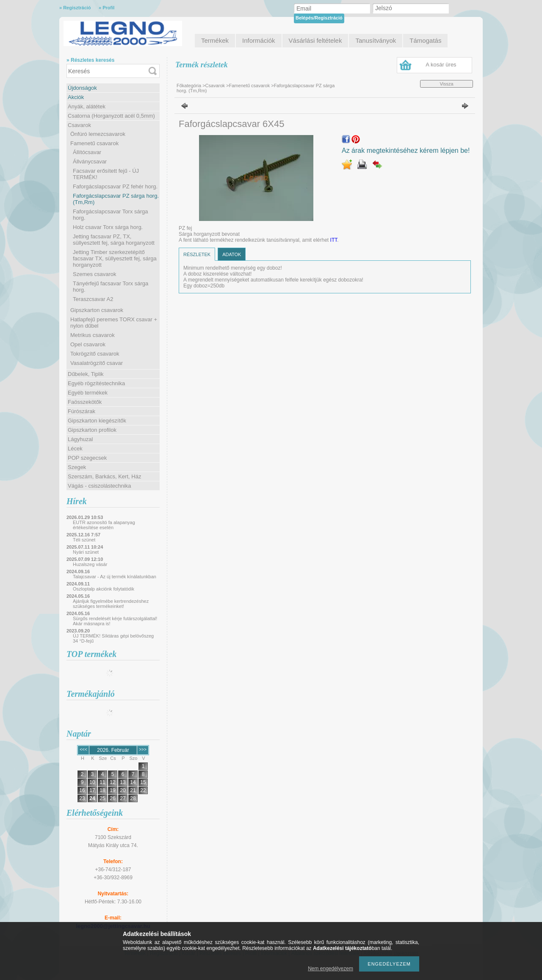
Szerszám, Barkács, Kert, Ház (104, 476)
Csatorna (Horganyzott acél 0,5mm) (111, 116)
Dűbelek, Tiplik (86, 374)
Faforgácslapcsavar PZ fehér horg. (115, 186)
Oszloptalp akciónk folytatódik (104, 589)
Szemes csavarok (95, 274)
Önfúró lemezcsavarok (98, 134)
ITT (334, 240)
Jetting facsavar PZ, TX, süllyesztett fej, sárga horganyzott (114, 240)
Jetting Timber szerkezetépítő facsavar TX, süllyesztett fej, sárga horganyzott (115, 258)
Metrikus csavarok (93, 335)
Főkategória (189, 86)
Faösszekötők (85, 402)
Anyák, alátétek (87, 106)
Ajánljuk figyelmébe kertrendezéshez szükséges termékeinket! (111, 604)
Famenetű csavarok (94, 143)
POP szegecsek (87, 458)
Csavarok (79, 125)
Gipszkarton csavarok (97, 310)
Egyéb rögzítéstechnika (96, 383)
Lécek (75, 449)
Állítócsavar (87, 152)
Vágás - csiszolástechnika (100, 486)
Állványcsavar (90, 161)
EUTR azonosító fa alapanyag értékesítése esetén (104, 525)
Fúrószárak (82, 411)
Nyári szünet (86, 552)
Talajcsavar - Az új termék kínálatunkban (115, 577)
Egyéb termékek (88, 393)
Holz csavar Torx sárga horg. (108, 227)
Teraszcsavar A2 (93, 299)
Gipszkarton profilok (92, 430)
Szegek (77, 467)
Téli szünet (84, 540)
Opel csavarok (88, 344)
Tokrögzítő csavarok (95, 354)
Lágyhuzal (80, 439)
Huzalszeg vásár (90, 564)
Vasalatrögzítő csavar (97, 363)
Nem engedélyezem (330, 969)
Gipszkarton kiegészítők (97, 421)
